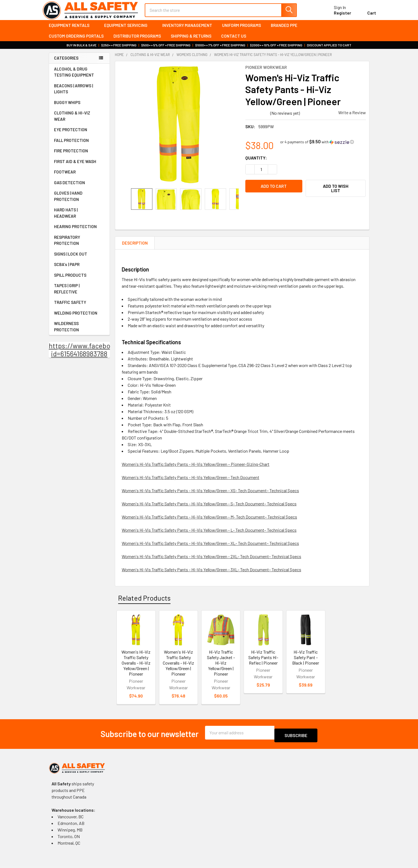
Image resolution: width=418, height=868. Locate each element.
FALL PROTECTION (79, 145)
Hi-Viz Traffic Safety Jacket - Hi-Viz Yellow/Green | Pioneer (221, 668)
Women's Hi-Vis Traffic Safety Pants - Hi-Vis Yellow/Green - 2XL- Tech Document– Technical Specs (211, 561)
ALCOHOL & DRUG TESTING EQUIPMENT (74, 77)
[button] (317, 147)
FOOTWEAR (79, 177)
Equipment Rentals (72, 30)
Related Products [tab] (144, 603)
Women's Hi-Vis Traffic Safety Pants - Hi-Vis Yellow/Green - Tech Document (190, 482)
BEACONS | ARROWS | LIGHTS (79, 94)
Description (135, 248)
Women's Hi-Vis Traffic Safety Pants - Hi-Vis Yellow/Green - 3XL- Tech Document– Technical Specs (211, 574)
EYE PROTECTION (79, 135)
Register (336, 16)
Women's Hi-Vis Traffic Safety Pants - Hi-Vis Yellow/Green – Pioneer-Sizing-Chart (196, 469)
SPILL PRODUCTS (70, 280)
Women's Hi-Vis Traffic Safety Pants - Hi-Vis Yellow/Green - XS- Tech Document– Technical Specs (210, 495)
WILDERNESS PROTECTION (79, 331)
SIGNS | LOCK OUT (79, 259)
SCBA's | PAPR (79, 269)
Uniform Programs (241, 30)
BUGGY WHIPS (79, 107)
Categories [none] (66, 63)
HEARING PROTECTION (79, 231)
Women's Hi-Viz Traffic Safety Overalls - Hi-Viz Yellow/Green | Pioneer (136, 668)
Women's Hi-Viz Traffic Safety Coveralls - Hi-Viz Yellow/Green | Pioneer (178, 668)
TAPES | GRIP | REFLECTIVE (79, 294)
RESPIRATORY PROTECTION (79, 245)
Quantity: (256, 163)
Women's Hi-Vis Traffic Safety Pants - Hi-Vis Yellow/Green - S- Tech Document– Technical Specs (209, 509)
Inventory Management (187, 30)
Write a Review (352, 117)
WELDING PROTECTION (79, 318)
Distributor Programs (137, 41)
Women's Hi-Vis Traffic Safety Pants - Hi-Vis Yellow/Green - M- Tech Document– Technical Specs (209, 522)
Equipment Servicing (128, 30)
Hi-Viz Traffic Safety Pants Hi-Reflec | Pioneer (263, 662)
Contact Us (234, 41)
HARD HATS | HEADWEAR (79, 218)
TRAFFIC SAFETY (79, 307)
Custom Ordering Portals (76, 41)
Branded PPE (284, 30)
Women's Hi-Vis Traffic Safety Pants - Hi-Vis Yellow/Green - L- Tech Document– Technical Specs (209, 535)
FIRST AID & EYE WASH (79, 166)
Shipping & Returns (191, 41)
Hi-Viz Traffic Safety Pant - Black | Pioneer (306, 662)
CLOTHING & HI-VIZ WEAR (79, 121)
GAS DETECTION (79, 187)
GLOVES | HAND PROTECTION (79, 201)
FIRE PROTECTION (79, 156)
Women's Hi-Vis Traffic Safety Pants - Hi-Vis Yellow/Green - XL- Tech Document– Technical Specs (210, 548)
